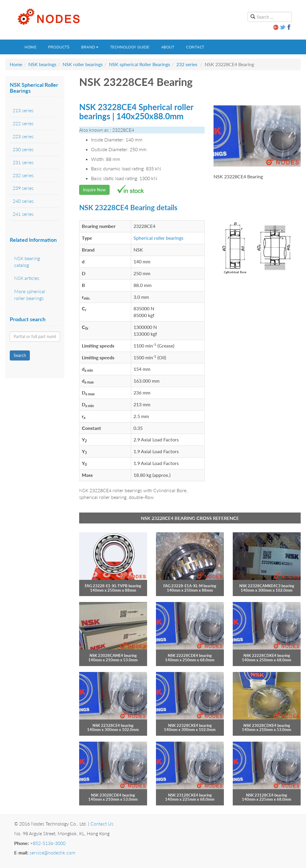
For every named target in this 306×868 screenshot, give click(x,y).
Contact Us (102, 824)
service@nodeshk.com (52, 852)
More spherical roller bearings (30, 295)
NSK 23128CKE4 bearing (190, 795)
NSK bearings (42, 64)
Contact (195, 47)
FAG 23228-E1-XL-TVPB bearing (113, 586)
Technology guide (130, 47)
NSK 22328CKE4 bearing (190, 725)
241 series (23, 214)
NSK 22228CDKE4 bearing (267, 655)
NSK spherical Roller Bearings (140, 64)
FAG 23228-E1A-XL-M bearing (190, 586)
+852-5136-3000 (48, 843)
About (168, 47)
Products (59, 47)
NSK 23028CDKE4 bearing (267, 725)
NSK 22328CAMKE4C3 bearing (267, 586)
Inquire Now (94, 190)
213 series (23, 110)
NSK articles (27, 278)
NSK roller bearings (83, 64)
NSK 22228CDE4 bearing (190, 655)
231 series (23, 162)
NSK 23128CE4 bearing (267, 795)
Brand (90, 47)
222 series (23, 123)
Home (30, 47)
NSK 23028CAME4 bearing (113, 655)
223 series (23, 136)
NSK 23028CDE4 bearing (113, 795)
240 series (23, 201)
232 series (187, 64)
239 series (23, 188)
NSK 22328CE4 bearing (113, 725)
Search (20, 355)
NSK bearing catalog (27, 262)
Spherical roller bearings (158, 238)
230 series (23, 149)
